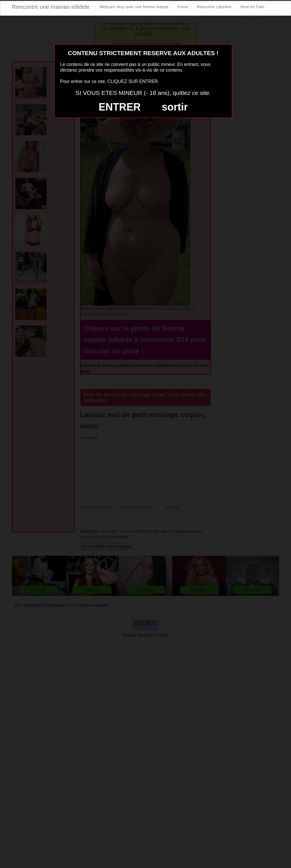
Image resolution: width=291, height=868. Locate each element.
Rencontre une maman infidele (51, 7)
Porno (183, 7)
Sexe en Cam (252, 7)
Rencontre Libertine (214, 7)
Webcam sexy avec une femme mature (134, 7)
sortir (175, 107)
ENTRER (120, 107)
